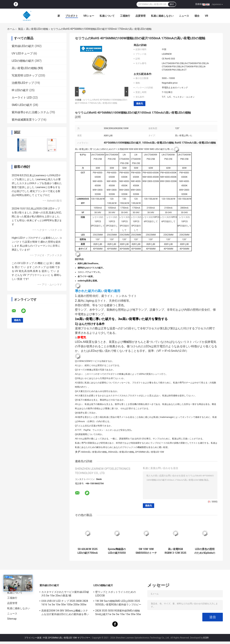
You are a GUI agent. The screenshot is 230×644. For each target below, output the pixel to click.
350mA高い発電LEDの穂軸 (121, 452)
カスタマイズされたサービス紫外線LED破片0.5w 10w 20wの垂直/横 (65, 594)
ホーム (11, 29)
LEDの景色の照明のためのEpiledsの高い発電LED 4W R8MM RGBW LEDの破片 (205, 551)
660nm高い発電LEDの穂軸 (94, 452)
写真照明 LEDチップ (25, 75)
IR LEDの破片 (20, 90)
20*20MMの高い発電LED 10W (149, 452)
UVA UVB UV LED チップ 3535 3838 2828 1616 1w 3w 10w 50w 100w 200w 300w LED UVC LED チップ (65, 603)
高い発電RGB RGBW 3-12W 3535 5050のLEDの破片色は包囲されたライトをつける (175, 551)
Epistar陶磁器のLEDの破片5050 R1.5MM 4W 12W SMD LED (117, 551)
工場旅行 (125, 16)
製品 (21, 29)
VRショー (89, 16)
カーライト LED (22, 98)
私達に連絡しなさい (162, 16)
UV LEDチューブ (22, 53)
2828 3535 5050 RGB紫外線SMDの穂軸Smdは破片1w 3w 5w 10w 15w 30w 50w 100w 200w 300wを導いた (118, 613)
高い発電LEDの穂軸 (37, 29)
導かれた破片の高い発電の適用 (98, 291)
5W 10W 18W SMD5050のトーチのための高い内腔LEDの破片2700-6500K (146, 551)
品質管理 (141, 16)
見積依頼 (199, 4)
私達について (107, 16)
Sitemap (12, 619)
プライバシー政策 (33, 638)
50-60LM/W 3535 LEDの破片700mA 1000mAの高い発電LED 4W (88, 551)
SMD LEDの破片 (22, 105)
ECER (206, 638)
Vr (206, 16)
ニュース (184, 16)
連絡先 (140, 103)
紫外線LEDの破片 (23, 46)
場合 (197, 16)
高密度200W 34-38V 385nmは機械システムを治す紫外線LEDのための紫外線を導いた (65, 613)
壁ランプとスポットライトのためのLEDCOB (116, 594)
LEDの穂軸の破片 (23, 61)
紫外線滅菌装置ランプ (26, 120)
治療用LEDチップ (23, 83)
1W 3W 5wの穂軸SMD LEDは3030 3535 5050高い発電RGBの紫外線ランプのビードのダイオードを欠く (118, 603)
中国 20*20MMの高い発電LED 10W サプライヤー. (67, 638)
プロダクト (72, 16)
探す (172, 4)
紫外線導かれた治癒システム (30, 112)
